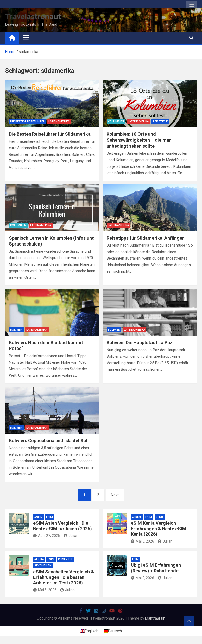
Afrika (137, 517)
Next (115, 495)
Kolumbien (116, 121)
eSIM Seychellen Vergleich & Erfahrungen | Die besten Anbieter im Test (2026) (64, 577)
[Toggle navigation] (26, 38)
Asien (38, 517)
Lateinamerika (59, 121)
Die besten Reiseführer (27, 121)
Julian (71, 536)
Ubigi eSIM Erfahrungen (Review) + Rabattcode (156, 568)
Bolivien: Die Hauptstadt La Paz (140, 343)
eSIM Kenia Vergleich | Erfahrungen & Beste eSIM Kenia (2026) (159, 529)
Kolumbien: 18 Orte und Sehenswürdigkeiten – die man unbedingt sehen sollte (139, 140)
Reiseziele (160, 121)
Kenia (160, 517)
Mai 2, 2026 (142, 578)
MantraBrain (155, 618)
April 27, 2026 (47, 536)
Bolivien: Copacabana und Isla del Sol (48, 440)
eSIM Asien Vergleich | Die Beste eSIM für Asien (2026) (62, 526)
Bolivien (16, 330)
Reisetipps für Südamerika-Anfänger (145, 238)
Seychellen (43, 566)
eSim (49, 517)
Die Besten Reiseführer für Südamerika (50, 134)
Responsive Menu (192, 5)
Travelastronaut (33, 16)
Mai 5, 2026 (142, 541)
